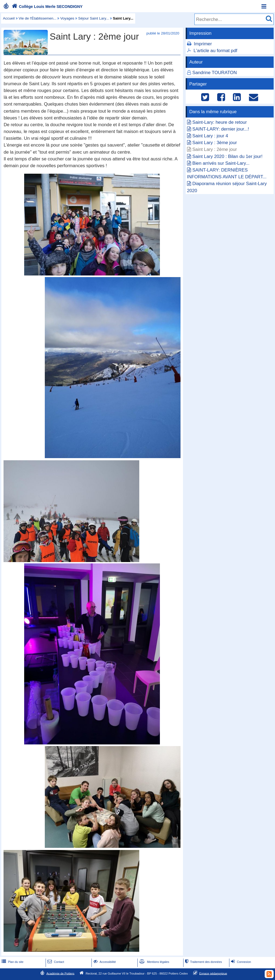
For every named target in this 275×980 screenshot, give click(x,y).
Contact (55, 962)
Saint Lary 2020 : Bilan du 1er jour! (227, 156)
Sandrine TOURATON (214, 73)
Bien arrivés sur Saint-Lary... (221, 163)
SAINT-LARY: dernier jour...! (221, 129)
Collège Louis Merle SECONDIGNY (47, 7)
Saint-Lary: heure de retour (219, 122)
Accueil (9, 18)
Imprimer (203, 44)
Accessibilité (104, 962)
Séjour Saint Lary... (94, 18)
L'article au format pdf (215, 51)
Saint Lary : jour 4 (210, 136)
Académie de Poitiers (60, 973)
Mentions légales (154, 962)
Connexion (240, 962)
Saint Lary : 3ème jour (214, 143)
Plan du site (12, 962)
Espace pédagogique (213, 973)
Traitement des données (203, 962)
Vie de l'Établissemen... (38, 18)
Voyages (67, 18)
